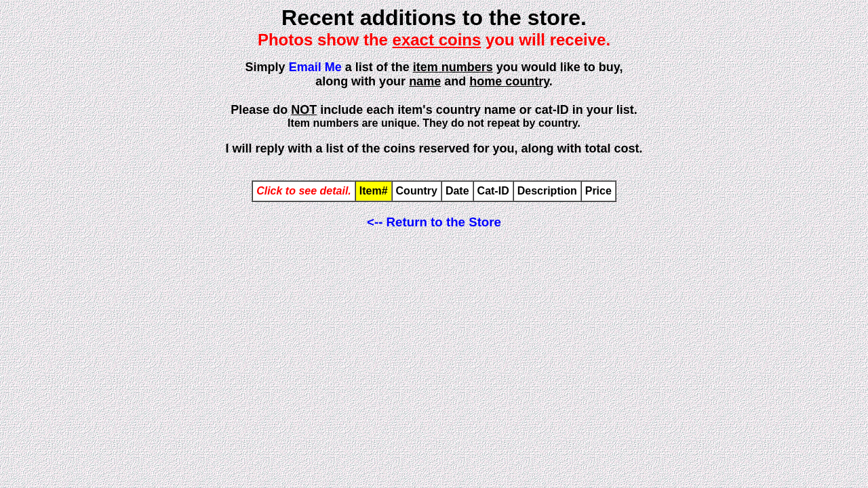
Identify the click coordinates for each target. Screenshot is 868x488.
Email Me (315, 67)
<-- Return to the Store (434, 222)
